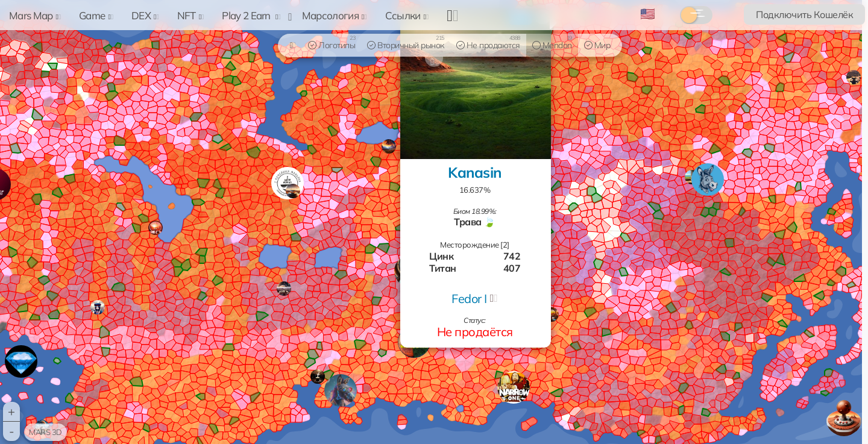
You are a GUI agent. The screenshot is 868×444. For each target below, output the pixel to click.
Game (96, 15)
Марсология (335, 15)
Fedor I (469, 299)
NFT (191, 15)
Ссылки (407, 15)
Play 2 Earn (251, 15)
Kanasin (475, 172)
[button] (514, 387)
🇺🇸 (648, 14)
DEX (145, 15)
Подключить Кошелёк (804, 14)
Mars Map (35, 15)
